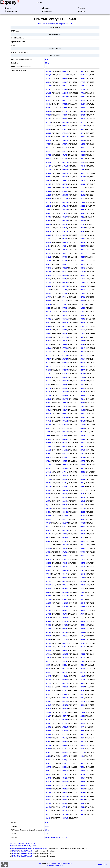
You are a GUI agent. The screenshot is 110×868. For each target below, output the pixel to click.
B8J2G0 (82, 279)
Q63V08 (82, 195)
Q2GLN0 (65, 111)
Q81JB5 (48, 137)
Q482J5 (48, 257)
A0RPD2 (82, 206)
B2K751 (48, 811)
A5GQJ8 (65, 727)
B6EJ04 (82, 104)
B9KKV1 (65, 224)
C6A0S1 (48, 749)
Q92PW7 (65, 588)
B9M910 (82, 344)
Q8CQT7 (65, 672)
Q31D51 (48, 552)
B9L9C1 (65, 494)
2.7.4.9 (47, 59)
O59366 (82, 581)
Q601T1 (82, 446)
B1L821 (65, 749)
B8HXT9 (82, 268)
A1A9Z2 (65, 304)
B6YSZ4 (65, 741)
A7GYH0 (65, 206)
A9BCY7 (65, 548)
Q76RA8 (48, 767)
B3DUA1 (65, 151)
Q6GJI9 (48, 669)
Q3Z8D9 (82, 271)
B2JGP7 (65, 523)
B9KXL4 (82, 745)
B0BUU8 (82, 607)
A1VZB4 (65, 213)
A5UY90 (48, 614)
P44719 (48, 363)
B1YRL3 (48, 180)
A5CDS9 (48, 519)
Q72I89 (82, 749)
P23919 (65, 388)
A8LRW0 (82, 286)
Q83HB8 (82, 760)
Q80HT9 (48, 771)
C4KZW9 (82, 330)
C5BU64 (48, 734)
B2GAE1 (82, 428)
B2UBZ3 (82, 585)
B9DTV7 (65, 709)
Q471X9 (48, 264)
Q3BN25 (48, 796)
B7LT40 (48, 330)
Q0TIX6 (82, 304)
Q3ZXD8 (65, 275)
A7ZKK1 (65, 290)
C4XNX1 (82, 654)
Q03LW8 (49, 709)
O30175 (65, 115)
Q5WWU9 (66, 417)
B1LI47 (82, 312)
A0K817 (65, 180)
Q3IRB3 (48, 494)
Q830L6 (65, 326)
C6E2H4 (82, 348)
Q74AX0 (65, 348)
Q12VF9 (82, 454)
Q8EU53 (82, 512)
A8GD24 (65, 636)
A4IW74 (65, 344)
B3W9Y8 (65, 399)
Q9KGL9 (82, 363)
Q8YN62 (65, 512)
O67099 (48, 115)
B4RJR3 (48, 497)
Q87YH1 (48, 574)
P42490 (82, 115)
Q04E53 (48, 516)
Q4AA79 (65, 450)
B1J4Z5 (82, 570)
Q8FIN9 (48, 308)
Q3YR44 (65, 319)
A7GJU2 (65, 133)
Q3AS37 (65, 228)
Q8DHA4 (65, 752)
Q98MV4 (48, 588)
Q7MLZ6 (82, 781)
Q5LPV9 (65, 614)
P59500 (82, 177)
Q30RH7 (65, 716)
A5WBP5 (49, 577)
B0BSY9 (82, 89)
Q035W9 (49, 410)
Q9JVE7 (65, 497)
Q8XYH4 (65, 585)
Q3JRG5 (48, 195)
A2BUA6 (82, 548)
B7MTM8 (82, 297)
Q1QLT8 (48, 505)
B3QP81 (65, 235)
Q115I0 (82, 756)
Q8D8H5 (65, 781)
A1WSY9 (48, 366)
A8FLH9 (65, 210)
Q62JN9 (65, 188)
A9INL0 (82, 159)
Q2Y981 (65, 505)
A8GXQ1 (48, 599)
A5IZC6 (65, 479)
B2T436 (82, 523)
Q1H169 (65, 457)
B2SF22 (48, 341)
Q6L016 (82, 537)
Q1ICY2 (65, 563)
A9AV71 (48, 384)
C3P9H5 (65, 122)
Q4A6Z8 (48, 490)
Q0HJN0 (65, 643)
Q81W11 (65, 126)
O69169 (65, 811)
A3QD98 (65, 639)
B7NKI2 (65, 297)
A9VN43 (65, 140)
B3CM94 (82, 785)
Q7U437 (48, 523)
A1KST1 (48, 501)
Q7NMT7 (65, 355)
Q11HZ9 (82, 224)
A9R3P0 (82, 811)
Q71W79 (65, 435)
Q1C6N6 (82, 807)
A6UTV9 (82, 450)
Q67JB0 (65, 720)
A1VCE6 (48, 508)
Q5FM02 (48, 399)
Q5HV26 (82, 213)
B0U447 (48, 803)
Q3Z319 (82, 650)
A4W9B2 (49, 326)
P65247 (65, 632)
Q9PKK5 (48, 235)
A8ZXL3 (48, 282)
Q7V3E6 (48, 556)
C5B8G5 (48, 319)
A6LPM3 (65, 253)
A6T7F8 (48, 395)
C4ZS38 (65, 301)
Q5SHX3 (48, 752)
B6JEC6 (48, 97)
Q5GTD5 (65, 789)
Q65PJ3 (48, 140)
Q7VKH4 (48, 359)
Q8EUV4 (48, 443)
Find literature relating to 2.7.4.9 (56, 837)
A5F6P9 (48, 778)
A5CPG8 (82, 250)
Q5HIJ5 (48, 665)
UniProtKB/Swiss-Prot (27, 851)
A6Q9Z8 (82, 716)
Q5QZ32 (82, 388)
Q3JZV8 (82, 676)
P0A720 (82, 308)
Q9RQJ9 (65, 220)
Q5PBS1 (48, 111)
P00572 (82, 803)
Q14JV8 (48, 337)
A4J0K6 (82, 282)
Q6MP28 (82, 148)
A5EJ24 (48, 166)
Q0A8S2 (48, 108)
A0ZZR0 (48, 151)
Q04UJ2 (48, 421)
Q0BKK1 (82, 341)
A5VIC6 (48, 432)
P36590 (48, 636)
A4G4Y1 (65, 384)
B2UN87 (82, 97)
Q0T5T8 (48, 650)
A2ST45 (82, 461)
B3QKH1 (48, 596)
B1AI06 (65, 763)
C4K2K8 (65, 607)
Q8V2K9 (65, 217)
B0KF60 (65, 570)
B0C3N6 (82, 75)
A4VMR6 (82, 712)
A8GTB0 (48, 610)
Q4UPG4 (48, 792)
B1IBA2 (65, 694)
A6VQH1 (48, 93)
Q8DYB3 (65, 679)
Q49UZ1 (65, 676)
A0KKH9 (65, 93)
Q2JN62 (82, 723)
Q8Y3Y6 (48, 439)
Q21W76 (48, 100)
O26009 (82, 381)
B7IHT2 (65, 734)
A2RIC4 (65, 406)
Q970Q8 (48, 75)
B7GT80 (48, 155)
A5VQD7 (48, 173)
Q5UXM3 (82, 366)
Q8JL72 (82, 315)
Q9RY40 (82, 275)
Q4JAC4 (48, 716)
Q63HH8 (65, 137)
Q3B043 (48, 730)
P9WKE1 (82, 490)
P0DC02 (65, 687)
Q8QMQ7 (48, 268)
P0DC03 (65, 698)
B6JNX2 (48, 377)
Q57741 (48, 461)
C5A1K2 (48, 738)
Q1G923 (82, 399)
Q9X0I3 (48, 741)
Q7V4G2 (82, 552)
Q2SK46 (65, 363)
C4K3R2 (48, 373)
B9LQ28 (65, 366)
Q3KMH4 (49, 242)
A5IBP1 (82, 414)
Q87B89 (65, 803)
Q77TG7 (82, 767)
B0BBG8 (65, 242)
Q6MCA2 (48, 526)
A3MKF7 (82, 184)
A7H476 (82, 210)
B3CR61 (65, 519)
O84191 (48, 246)
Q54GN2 (48, 286)
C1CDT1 (82, 709)
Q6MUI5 (48, 486)
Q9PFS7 (82, 800)
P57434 (48, 177)
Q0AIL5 (65, 501)
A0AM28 (65, 439)
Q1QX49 (65, 246)
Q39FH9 (65, 184)
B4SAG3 (48, 534)
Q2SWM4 (49, 199)
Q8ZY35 (82, 577)
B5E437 (82, 687)
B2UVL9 (65, 381)
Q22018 (82, 199)
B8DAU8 (82, 435)
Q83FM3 (48, 763)
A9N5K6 (48, 628)
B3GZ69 (65, 89)
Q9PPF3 (48, 213)
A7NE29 (65, 337)
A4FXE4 (48, 465)
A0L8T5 (82, 439)
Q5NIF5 (48, 344)
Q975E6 (65, 71)
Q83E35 (82, 257)
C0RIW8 (65, 169)
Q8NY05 (82, 669)
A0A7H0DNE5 (84, 475)
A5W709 (65, 567)
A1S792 (82, 636)
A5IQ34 (65, 661)
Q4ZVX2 (82, 574)
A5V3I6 (82, 588)
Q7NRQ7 (82, 246)
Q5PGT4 (82, 625)
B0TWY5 (82, 333)
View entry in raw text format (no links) (23, 846)
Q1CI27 (48, 814)
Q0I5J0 (82, 384)
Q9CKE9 (82, 526)
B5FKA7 (48, 621)
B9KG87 (48, 217)
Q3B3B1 (82, 231)
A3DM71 (48, 676)
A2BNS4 (65, 556)
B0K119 (65, 745)
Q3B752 (48, 271)
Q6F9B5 (65, 78)
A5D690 (82, 534)
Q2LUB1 (82, 720)
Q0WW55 (66, 818)
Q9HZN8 (48, 563)
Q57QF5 (82, 618)
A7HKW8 (49, 333)
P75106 (65, 486)
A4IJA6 (65, 352)
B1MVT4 (65, 424)
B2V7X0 (48, 720)
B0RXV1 (65, 792)
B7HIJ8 (82, 129)
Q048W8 (49, 403)
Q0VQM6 (65, 100)
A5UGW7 (82, 359)
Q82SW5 (82, 501)
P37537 (48, 144)
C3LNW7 (82, 778)
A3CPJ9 (48, 705)
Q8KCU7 (82, 242)
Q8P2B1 (82, 690)
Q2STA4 (82, 479)
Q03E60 (82, 530)
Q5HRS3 (48, 672)
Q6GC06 (65, 669)
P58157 (82, 71)
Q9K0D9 (82, 497)
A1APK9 (65, 534)
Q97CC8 (82, 752)
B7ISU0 (48, 129)
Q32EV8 (82, 647)
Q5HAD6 (65, 322)
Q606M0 (48, 457)
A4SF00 (48, 239)
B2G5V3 (65, 432)
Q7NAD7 (48, 483)
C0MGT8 (82, 701)
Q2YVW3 (82, 661)
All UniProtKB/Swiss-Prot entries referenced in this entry (29, 848)
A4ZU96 (65, 75)
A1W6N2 (82, 86)
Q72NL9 (82, 421)
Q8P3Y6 (82, 792)
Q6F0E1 (65, 446)
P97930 (48, 479)
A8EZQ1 (82, 599)
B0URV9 (48, 388)
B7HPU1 (48, 133)
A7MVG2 (82, 774)
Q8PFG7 (82, 789)
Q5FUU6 (82, 355)
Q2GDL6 (82, 322)
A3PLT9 (82, 220)
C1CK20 (48, 712)
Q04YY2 (65, 421)
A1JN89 (48, 807)
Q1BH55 (65, 191)
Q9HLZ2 (82, 734)
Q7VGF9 (82, 373)
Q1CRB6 (82, 377)
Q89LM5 (65, 162)
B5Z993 (65, 377)
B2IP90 (82, 698)
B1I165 (65, 279)
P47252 (65, 483)
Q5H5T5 (48, 800)
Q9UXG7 (48, 71)
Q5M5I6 (82, 705)
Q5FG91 (48, 322)
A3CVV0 (65, 468)
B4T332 (65, 625)
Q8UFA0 (65, 97)
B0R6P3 (65, 370)
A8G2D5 (82, 545)
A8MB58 (48, 202)
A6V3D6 (82, 567)
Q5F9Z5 (82, 494)
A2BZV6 (65, 545)
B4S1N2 (65, 108)
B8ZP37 (82, 694)
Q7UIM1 (48, 592)
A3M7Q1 (48, 86)
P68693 (65, 767)
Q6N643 (65, 592)
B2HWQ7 (65, 82)
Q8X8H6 (82, 293)
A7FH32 (65, 807)
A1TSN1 (82, 519)
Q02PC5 (82, 559)
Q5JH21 (65, 738)
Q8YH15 (82, 169)
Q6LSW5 (65, 537)
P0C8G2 (82, 118)
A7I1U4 (48, 210)
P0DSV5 (65, 771)
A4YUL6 (65, 166)
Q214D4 (82, 592)
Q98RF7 (82, 486)
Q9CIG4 (48, 406)
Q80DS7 (65, 268)
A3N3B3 (48, 89)
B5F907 (48, 618)
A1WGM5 (49, 774)
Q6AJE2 (65, 282)
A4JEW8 (65, 199)
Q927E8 (82, 432)
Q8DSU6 (65, 683)
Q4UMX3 (65, 603)
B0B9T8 (82, 239)
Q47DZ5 (65, 271)
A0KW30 (49, 643)
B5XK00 (48, 701)
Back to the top (102, 864)
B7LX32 (48, 301)
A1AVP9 (82, 614)
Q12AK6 (65, 541)
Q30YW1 (65, 516)
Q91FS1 (48, 392)
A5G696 (82, 352)
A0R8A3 (48, 126)
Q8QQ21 (82, 217)
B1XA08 (82, 301)
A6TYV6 (65, 658)
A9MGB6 (65, 618)
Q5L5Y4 (48, 228)
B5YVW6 (49, 297)
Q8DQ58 (65, 701)
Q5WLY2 (49, 654)
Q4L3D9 (82, 672)
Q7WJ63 (48, 159)
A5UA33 (65, 359)
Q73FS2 (65, 785)
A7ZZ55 (48, 304)
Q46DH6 (65, 454)
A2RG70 (48, 694)
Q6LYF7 (82, 468)
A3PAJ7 (48, 545)
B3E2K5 (48, 760)
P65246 (82, 632)
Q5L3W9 (49, 348)
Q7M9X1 (48, 789)
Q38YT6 (82, 410)
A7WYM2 (49, 658)
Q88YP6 (65, 410)
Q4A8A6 (48, 450)
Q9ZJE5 (48, 381)
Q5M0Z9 (65, 705)
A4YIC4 (65, 472)
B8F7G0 (48, 355)
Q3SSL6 (82, 508)
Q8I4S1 (48, 541)
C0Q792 (65, 628)
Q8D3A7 (48, 785)
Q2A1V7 (82, 337)
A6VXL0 (82, 443)
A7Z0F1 (65, 144)
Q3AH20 (65, 730)
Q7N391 (48, 537)
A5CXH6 (65, 774)
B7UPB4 (82, 290)
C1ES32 (65, 129)
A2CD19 (48, 548)
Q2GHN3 (82, 319)
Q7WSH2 (82, 516)
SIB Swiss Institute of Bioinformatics (62, 863)
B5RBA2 (82, 621)
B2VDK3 (82, 326)
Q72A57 (82, 505)
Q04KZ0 (48, 687)
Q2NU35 (65, 654)
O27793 (48, 475)
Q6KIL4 (82, 483)
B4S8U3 (82, 541)
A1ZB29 (48, 290)
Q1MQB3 (48, 414)
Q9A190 (82, 683)
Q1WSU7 (65, 428)
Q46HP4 (82, 556)
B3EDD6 (65, 231)
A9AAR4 (65, 465)
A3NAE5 (65, 195)
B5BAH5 (82, 628)
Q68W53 (65, 610)
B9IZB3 (82, 133)
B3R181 (65, 264)
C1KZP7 (48, 435)
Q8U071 (65, 581)
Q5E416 (48, 104)
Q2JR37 (65, 723)
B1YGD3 (65, 330)
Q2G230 (48, 661)
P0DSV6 (82, 771)
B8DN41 (65, 508)
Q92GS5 (48, 603)
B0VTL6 (82, 82)
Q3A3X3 (48, 723)
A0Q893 (65, 341)
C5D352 (48, 352)
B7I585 (48, 82)
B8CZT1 (48, 370)
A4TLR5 (65, 814)
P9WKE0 (65, 490)
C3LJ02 (82, 122)
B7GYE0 (82, 78)
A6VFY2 (82, 465)
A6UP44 (65, 475)
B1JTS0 (48, 191)
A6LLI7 (82, 738)
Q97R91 (48, 698)
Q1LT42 (65, 148)
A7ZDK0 (48, 206)
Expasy (40, 863)
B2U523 (48, 647)
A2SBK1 (48, 188)
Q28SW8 (82, 392)
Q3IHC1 (65, 574)
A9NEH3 (48, 78)
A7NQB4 (82, 610)
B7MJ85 (48, 293)
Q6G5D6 (82, 144)
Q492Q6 (82, 155)
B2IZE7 (48, 512)
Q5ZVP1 (48, 417)
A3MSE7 (48, 581)
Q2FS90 (82, 457)
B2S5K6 (82, 166)
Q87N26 (48, 781)
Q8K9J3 (65, 177)
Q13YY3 (65, 526)
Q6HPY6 (82, 137)
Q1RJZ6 (65, 599)
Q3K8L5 (48, 570)
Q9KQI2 (65, 778)
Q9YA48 (82, 93)
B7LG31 (65, 293)
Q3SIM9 (48, 756)
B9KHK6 (82, 108)
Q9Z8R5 (65, 239)
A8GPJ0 (82, 596)
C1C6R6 (65, 690)
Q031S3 (82, 406)
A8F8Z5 (82, 140)
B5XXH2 (65, 395)
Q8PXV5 (48, 468)
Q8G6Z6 (82, 151)
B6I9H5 (65, 312)
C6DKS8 (65, 530)
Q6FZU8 (48, 148)
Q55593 (82, 730)
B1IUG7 (65, 308)
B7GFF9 (82, 111)
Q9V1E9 (65, 577)
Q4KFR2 (82, 563)
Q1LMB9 (65, 261)
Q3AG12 (48, 220)
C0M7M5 (82, 679)
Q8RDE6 (65, 202)
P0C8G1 (65, 118)
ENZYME (39, 3)
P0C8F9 (48, 118)
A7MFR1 (48, 261)
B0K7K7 (48, 745)
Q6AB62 (82, 264)
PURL (40, 24)
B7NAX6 (48, 312)
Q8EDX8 (82, 639)
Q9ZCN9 (48, 607)
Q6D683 (48, 530)
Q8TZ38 (65, 461)
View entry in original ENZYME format (23, 843)
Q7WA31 (65, 159)
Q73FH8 (82, 126)
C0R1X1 (82, 162)
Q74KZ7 (82, 403)
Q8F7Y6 (48, 424)
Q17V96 (65, 373)
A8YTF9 (65, 403)
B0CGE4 (65, 173)
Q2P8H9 (65, 796)
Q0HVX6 (82, 643)
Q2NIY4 (48, 122)
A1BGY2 (82, 235)
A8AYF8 (48, 683)
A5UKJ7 (48, 472)
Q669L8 (82, 814)
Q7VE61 (65, 552)
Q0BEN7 (48, 184)
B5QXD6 (65, 621)
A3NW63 (82, 191)
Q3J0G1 (48, 224)
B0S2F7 (65, 333)
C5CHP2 (82, 395)
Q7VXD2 (48, 162)
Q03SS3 (48, 428)
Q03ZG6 (82, 424)
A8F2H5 (82, 603)
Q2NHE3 (82, 472)
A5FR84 (48, 275)
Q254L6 (48, 231)
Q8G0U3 (82, 173)
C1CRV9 (65, 712)
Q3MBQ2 (65, 760)
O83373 (65, 756)
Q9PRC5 (82, 763)
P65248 (65, 665)
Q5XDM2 (49, 690)
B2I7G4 (65, 800)
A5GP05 (48, 727)
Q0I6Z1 (82, 727)
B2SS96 (82, 796)
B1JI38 (48, 818)
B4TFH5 (48, 625)
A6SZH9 (65, 392)
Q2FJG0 (82, 658)
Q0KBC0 (82, 261)
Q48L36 (48, 559)
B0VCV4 (65, 86)
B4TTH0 (48, 632)
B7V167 (65, 559)
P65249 (82, 665)
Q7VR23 (65, 155)
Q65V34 (65, 443)
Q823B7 (82, 228)
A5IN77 (82, 741)
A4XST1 (65, 315)
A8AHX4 (65, 250)
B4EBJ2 (82, 180)
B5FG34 (65, 104)
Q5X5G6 (65, 414)
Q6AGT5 (82, 417)
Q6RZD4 (48, 585)
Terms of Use (51, 866)
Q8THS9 (48, 454)
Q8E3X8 (48, 679)
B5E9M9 (48, 250)
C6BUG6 (48, 446)
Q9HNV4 (82, 370)
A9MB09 (48, 169)
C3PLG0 (65, 596)
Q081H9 (48, 639)
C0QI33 (48, 279)
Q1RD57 (48, 315)
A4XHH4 (82, 202)
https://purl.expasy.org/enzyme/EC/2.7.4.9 (57, 24)
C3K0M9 (48, 567)
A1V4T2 (82, 188)
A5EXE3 (65, 286)
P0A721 (65, 650)
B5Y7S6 (65, 257)
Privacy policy (59, 866)
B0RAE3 (48, 253)
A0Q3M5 (82, 253)
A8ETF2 (82, 100)
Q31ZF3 (65, 647)
